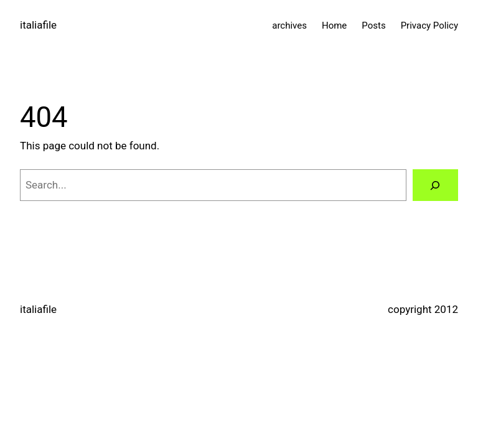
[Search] (435, 185)
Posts (373, 26)
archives (289, 26)
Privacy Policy (429, 26)
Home (334, 26)
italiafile (38, 25)
